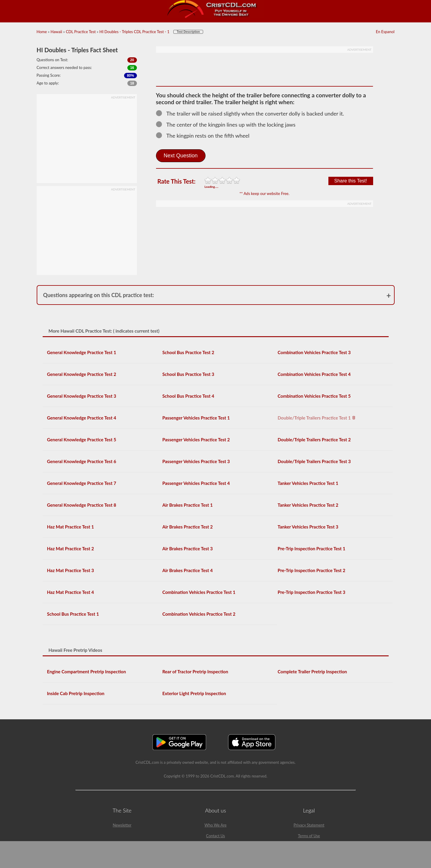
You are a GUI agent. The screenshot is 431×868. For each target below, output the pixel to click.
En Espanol (385, 32)
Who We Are (216, 825)
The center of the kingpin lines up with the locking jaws (228, 125)
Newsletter (122, 825)
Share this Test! (351, 181)
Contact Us (215, 836)
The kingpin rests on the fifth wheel (206, 136)
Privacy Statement (309, 825)
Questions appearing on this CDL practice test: (99, 295)
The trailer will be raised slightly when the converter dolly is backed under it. (253, 113)
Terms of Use (309, 836)
